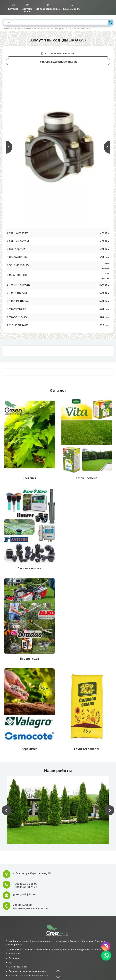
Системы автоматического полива (27, 971)
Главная (6, 28)
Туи (11, 962)
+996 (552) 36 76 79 (25, 887)
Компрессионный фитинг (53, 28)
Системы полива (31, 28)
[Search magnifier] (110, 22)
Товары (16, 28)
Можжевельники (18, 967)
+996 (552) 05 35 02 (25, 884)
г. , (32, 873)
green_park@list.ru (24, 894)
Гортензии (14, 958)
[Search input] (57, 22)
